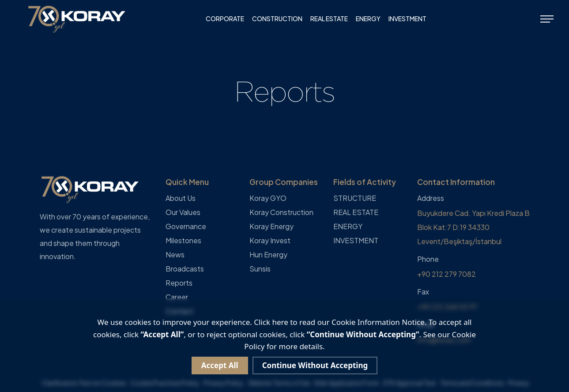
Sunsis (260, 269)
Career (177, 297)
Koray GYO (268, 198)
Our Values (183, 212)
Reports (179, 283)
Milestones (183, 240)
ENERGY (368, 19)
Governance (186, 226)
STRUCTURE (355, 198)
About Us (181, 198)
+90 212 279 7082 (447, 274)
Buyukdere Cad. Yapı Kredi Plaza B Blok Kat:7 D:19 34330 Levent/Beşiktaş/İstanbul (473, 227)
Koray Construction (281, 212)
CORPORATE (225, 19)
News (175, 254)
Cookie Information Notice (378, 322)
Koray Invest (270, 240)
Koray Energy (271, 226)
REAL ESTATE (329, 19)
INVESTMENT (407, 19)
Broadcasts (185, 269)
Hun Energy (268, 254)
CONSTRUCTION (277, 19)
